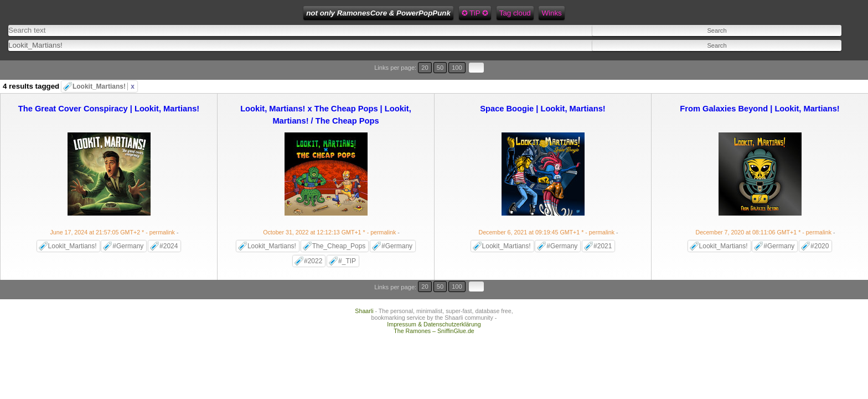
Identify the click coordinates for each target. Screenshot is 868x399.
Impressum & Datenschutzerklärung (434, 288)
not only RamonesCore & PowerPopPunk (237, 13)
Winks (410, 13)
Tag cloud (374, 13)
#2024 (169, 224)
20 (806, 60)
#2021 (603, 224)
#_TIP (347, 239)
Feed (440, 13)
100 (828, 60)
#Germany (128, 224)
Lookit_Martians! (104, 65)
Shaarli (364, 275)
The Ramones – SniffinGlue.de (434, 295)
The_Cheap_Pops (339, 224)
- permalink (113, 211)
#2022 (313, 239)
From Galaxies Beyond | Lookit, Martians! (759, 87)
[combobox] (293, 39)
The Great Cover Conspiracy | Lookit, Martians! (109, 87)
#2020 (820, 224)
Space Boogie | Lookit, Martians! (542, 87)
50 (816, 60)
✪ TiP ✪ (333, 13)
